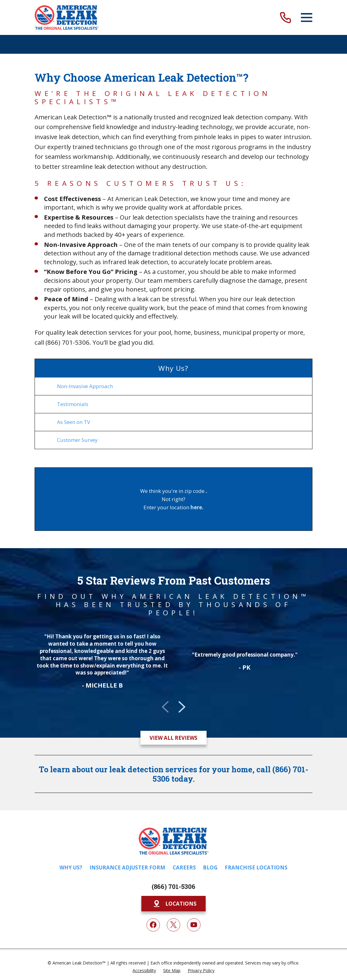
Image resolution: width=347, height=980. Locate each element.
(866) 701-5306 (173, 887)
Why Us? (71, 867)
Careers (184, 867)
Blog (210, 867)
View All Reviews (173, 738)
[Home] (67, 17)
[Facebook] (153, 925)
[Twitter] (173, 925)
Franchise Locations (256, 867)
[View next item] (182, 707)
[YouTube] (194, 925)
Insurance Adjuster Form (127, 867)
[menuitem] (173, 386)
